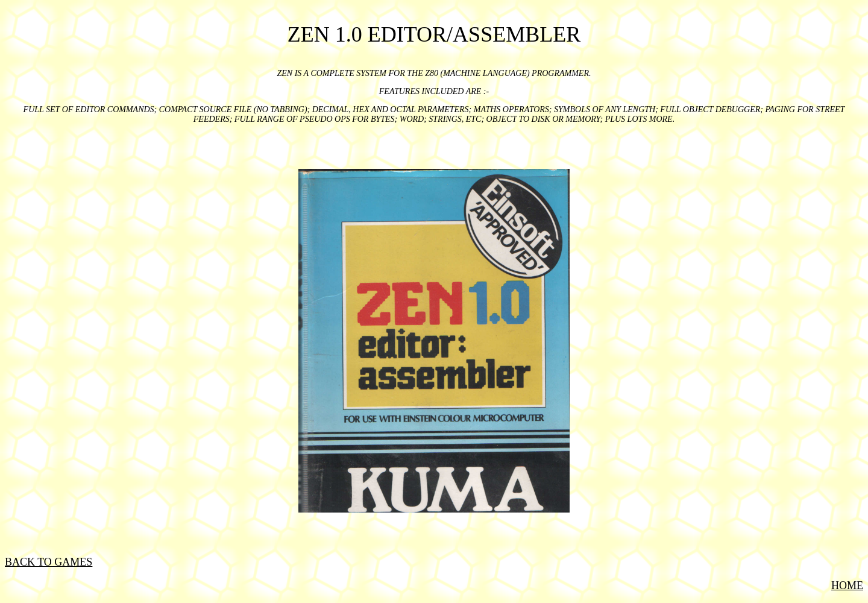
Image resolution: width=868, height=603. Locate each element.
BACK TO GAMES (49, 562)
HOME (847, 586)
